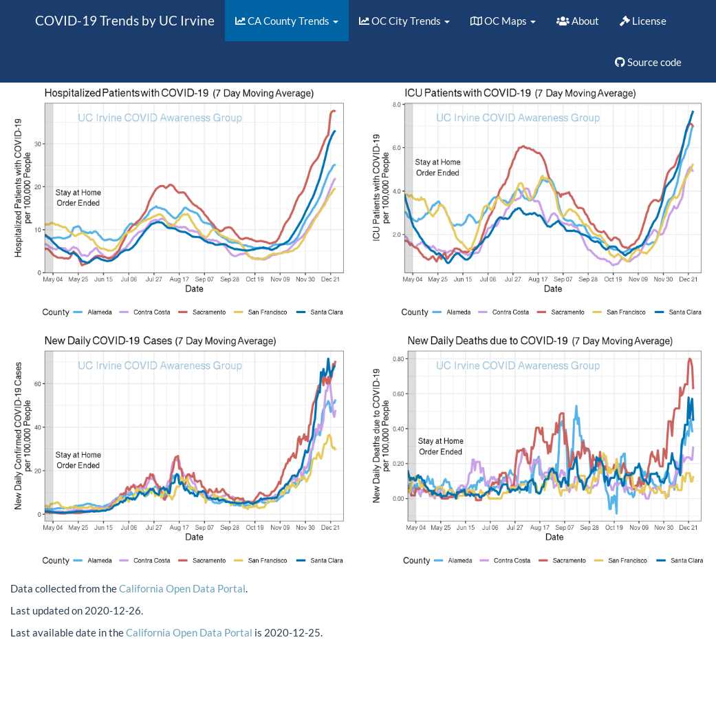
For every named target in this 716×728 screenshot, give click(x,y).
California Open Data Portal (182, 588)
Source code (648, 62)
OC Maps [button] (503, 21)
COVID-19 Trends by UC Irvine (125, 20)
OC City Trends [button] (404, 21)
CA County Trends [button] (287, 21)
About (578, 21)
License (643, 21)
